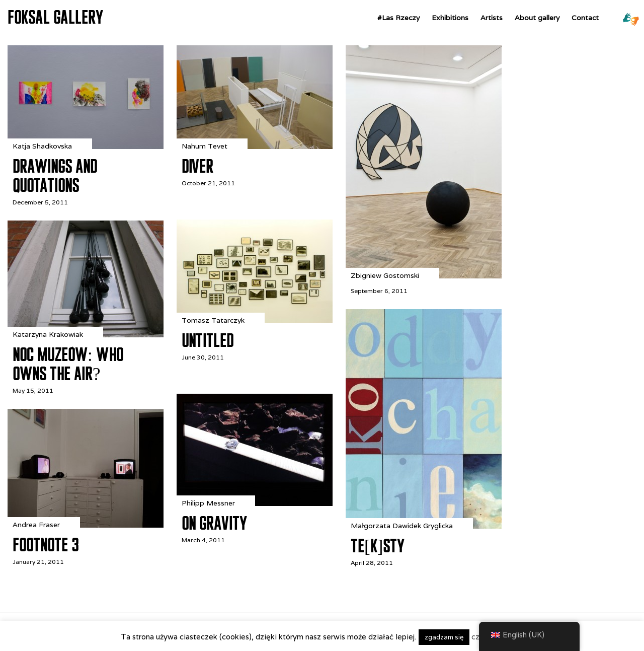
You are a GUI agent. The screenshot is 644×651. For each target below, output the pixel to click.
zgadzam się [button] (444, 637)
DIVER (197, 166)
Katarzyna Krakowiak (48, 334)
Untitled (208, 340)
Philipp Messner (208, 503)
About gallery (537, 18)
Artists (492, 18)
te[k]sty (378, 546)
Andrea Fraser (36, 525)
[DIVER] (255, 146)
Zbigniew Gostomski (385, 275)
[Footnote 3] (86, 525)
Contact (585, 18)
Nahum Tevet (205, 146)
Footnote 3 (46, 545)
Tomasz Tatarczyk (213, 320)
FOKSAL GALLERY (55, 17)
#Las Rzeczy (398, 18)
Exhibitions (450, 18)
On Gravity (214, 523)
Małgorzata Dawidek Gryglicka (402, 526)
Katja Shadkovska (42, 146)
